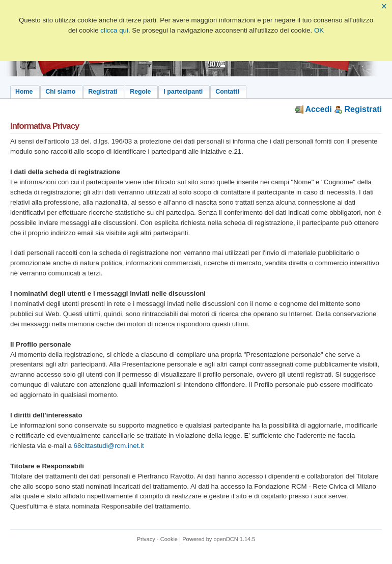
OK (319, 30)
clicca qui (114, 30)
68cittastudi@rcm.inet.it (109, 446)
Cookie (169, 539)
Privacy (146, 539)
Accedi (314, 109)
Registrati (358, 109)
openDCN (226, 539)
